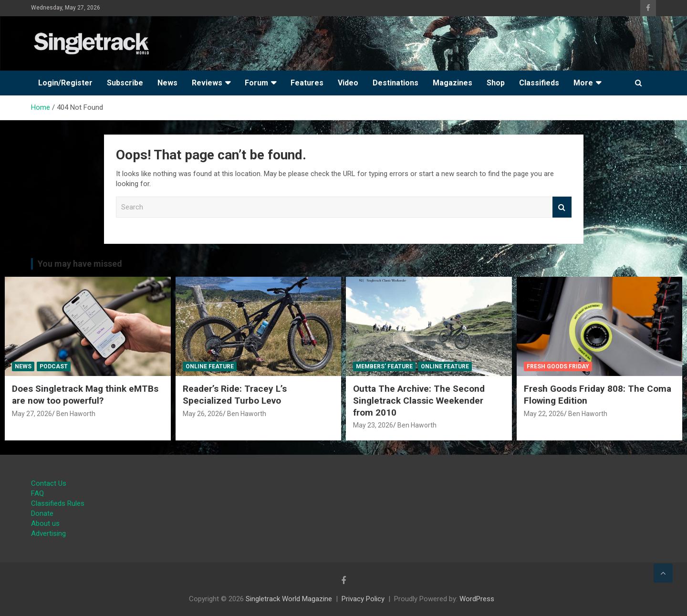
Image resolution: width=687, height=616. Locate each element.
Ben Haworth (76, 414)
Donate (42, 513)
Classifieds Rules (58, 503)
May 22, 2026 (544, 414)
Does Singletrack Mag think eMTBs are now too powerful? (85, 395)
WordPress (477, 599)
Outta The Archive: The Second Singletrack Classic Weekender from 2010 (419, 400)
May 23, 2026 (373, 425)
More (583, 83)
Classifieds (539, 83)
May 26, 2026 (203, 414)
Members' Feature (384, 366)
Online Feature (210, 366)
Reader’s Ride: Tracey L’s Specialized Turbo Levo (235, 395)
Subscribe (125, 83)
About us (45, 523)
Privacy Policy (363, 599)
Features (307, 83)
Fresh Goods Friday (558, 366)
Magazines (453, 83)
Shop (496, 83)
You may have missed (80, 264)
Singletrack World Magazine (289, 599)
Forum (256, 83)
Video (348, 83)
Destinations (396, 83)
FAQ (37, 493)
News (167, 83)
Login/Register (65, 83)
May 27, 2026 (32, 414)
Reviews (207, 83)
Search (562, 207)
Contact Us (49, 483)
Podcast (54, 366)
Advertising (48, 533)
